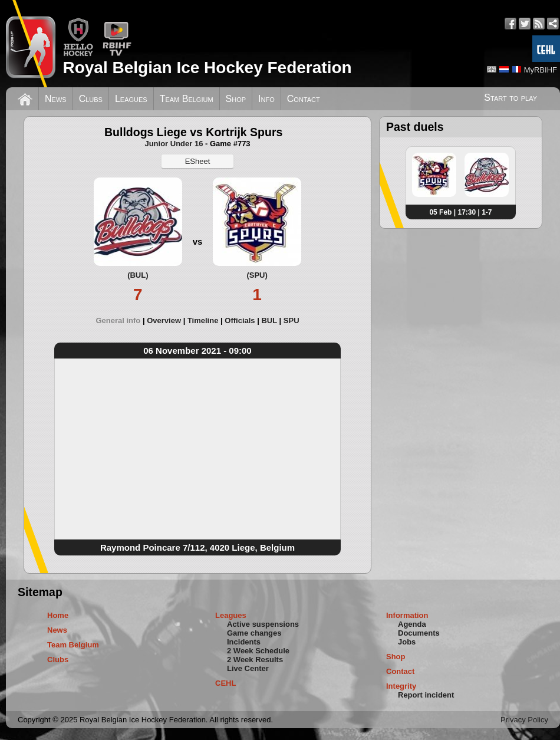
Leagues (131, 99)
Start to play (510, 98)
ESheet (198, 161)
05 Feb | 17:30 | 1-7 (460, 212)
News (56, 99)
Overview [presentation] (164, 320)
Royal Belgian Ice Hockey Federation (207, 68)
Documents (419, 633)
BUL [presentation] (269, 320)
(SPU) (257, 275)
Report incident (426, 695)
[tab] (121, 320)
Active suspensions (263, 624)
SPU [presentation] (291, 320)
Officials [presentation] (240, 320)
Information (407, 615)
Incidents (244, 642)
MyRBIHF (541, 70)
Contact (304, 99)
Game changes (254, 633)
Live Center (248, 668)
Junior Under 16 (174, 144)
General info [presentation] (118, 320)
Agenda (412, 624)
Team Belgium (187, 99)
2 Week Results (255, 660)
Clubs (91, 99)
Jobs (407, 642)
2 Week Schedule (258, 651)
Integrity (401, 686)
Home (58, 615)
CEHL (225, 683)
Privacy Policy (524, 720)
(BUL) (138, 275)
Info (266, 99)
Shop (236, 99)
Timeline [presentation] (203, 320)
